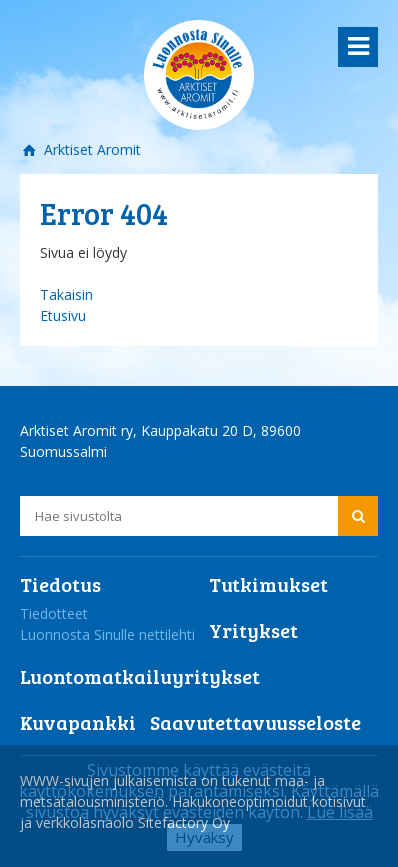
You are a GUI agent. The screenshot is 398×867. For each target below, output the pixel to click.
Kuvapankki (78, 722)
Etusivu (63, 315)
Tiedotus (60, 584)
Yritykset (253, 630)
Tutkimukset (268, 584)
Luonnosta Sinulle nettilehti (107, 634)
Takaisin (66, 294)
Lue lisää (340, 812)
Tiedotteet (54, 613)
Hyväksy (204, 837)
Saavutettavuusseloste (255, 722)
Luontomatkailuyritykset (140, 676)
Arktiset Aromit (90, 149)
